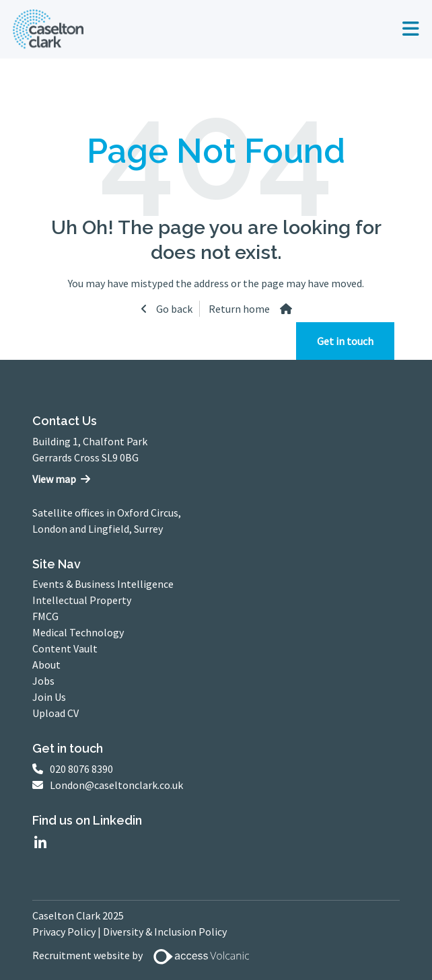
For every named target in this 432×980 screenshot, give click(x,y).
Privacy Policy (64, 932)
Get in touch (345, 341)
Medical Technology (78, 632)
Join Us (49, 697)
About (46, 665)
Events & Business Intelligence (103, 584)
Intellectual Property (82, 600)
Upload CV (56, 713)
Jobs (43, 681)
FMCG (45, 616)
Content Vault (65, 648)
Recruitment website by (146, 956)
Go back (173, 309)
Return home (239, 309)
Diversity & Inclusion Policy (165, 932)
